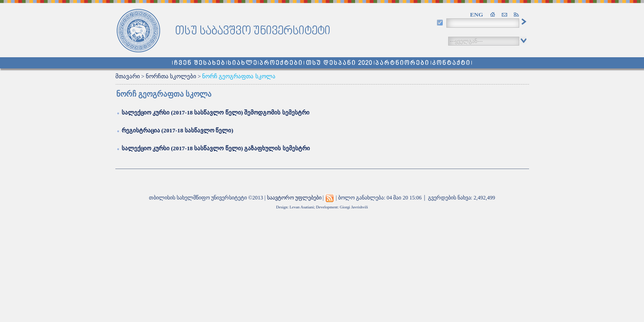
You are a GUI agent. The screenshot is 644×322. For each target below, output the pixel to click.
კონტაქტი (451, 63)
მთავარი (128, 76)
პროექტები (281, 63)
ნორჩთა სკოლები (171, 76)
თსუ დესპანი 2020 (339, 63)
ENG (477, 15)
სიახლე (243, 63)
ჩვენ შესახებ (200, 63)
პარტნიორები (402, 63)
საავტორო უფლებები (294, 198)
